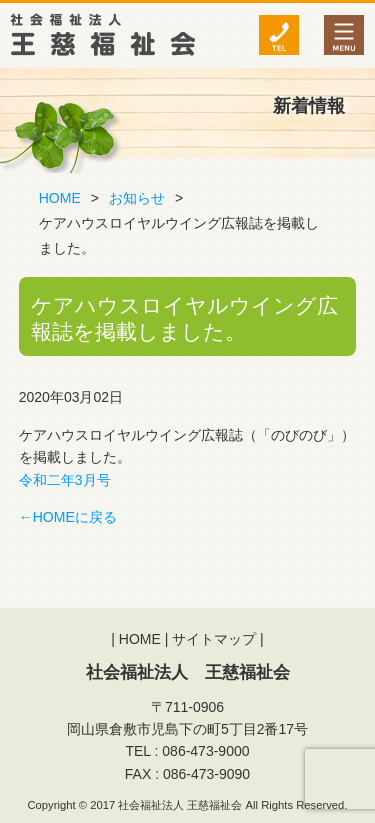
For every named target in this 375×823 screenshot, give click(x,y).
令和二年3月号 (65, 480)
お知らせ (137, 198)
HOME (60, 198)
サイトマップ (214, 639)
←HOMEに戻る (68, 517)
